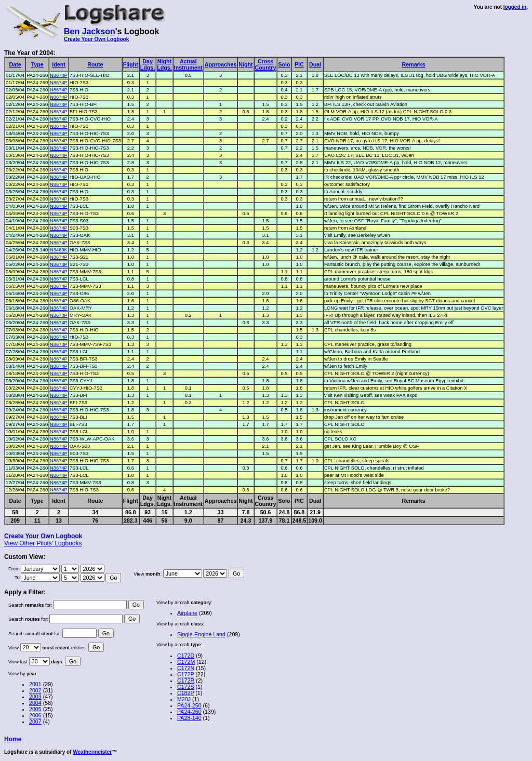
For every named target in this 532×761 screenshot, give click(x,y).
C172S (186, 687)
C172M (186, 662)
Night (245, 64)
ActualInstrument (188, 64)
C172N (186, 668)
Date (15, 64)
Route (95, 64)
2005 (35, 709)
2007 (35, 722)
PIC (299, 64)
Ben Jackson (90, 31)
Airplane (187, 613)
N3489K (59, 250)
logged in (515, 7)
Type (37, 64)
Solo (284, 64)
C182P (185, 693)
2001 (35, 684)
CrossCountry (266, 64)
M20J (184, 699)
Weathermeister (92, 752)
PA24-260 (189, 712)
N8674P (59, 75)
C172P (185, 674)
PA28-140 (189, 718)
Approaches (221, 64)
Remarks (414, 64)
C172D (186, 656)
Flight (131, 64)
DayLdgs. (148, 64)
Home (13, 739)
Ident (58, 64)
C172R (186, 680)
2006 (35, 715)
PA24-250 (189, 705)
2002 (35, 690)
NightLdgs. (164, 64)
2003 (35, 697)
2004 (35, 703)
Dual (315, 64)
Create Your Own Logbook (96, 39)
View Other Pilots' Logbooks (43, 543)
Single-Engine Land (201, 634)
